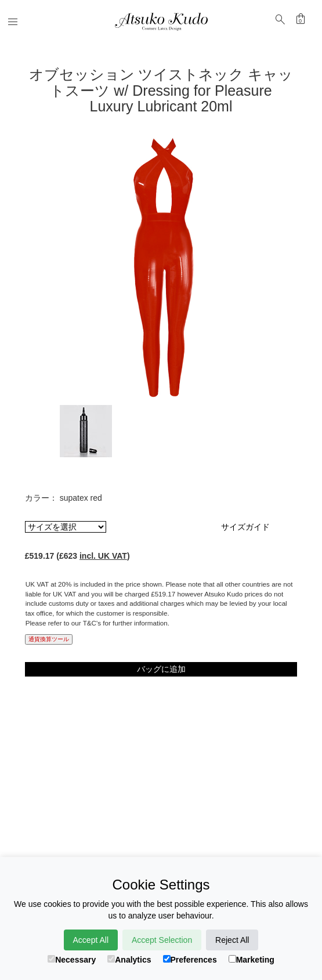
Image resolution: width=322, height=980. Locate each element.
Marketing (252, 960)
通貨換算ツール (49, 639)
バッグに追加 (161, 669)
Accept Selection (162, 940)
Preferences (190, 960)
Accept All (91, 940)
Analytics (129, 960)
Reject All (232, 940)
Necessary (72, 960)
